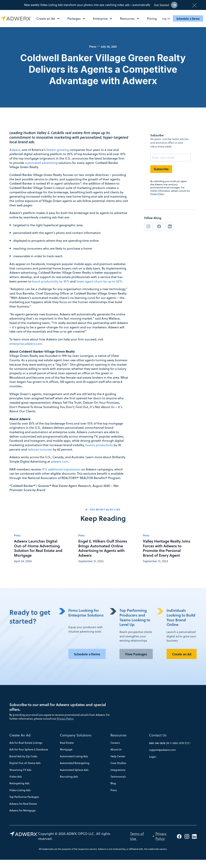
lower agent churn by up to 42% (99, 281)
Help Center (118, 756)
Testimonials (118, 777)
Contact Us (158, 735)
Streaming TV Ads (20, 770)
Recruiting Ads (69, 777)
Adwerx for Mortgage (22, 810)
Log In (166, 19)
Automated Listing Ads (74, 756)
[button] (50, 19)
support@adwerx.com (162, 750)
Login (153, 757)
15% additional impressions (61, 469)
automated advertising (42, 163)
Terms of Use (137, 836)
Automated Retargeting (75, 763)
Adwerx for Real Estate (23, 804)
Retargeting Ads (19, 783)
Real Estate (67, 743)
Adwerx (15, 150)
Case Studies (118, 763)
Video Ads (16, 777)
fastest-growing (58, 150)
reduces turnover (40, 449)
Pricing (152, 19)
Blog (113, 783)
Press (114, 790)
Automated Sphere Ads (74, 770)
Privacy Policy (157, 194)
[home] (17, 19)
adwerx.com (60, 461)
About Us (116, 749)
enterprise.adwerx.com (26, 344)
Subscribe (161, 169)
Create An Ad (20, 735)
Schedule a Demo (188, 19)
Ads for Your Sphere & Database (29, 749)
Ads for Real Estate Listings (26, 743)
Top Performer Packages (24, 797)
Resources (119, 735)
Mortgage (66, 749)
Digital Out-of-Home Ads (25, 763)
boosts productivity (99, 445)
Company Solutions (76, 735)
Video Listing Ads (20, 790)
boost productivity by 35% (51, 281)
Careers (115, 743)
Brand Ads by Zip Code (23, 756)
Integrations (118, 770)
